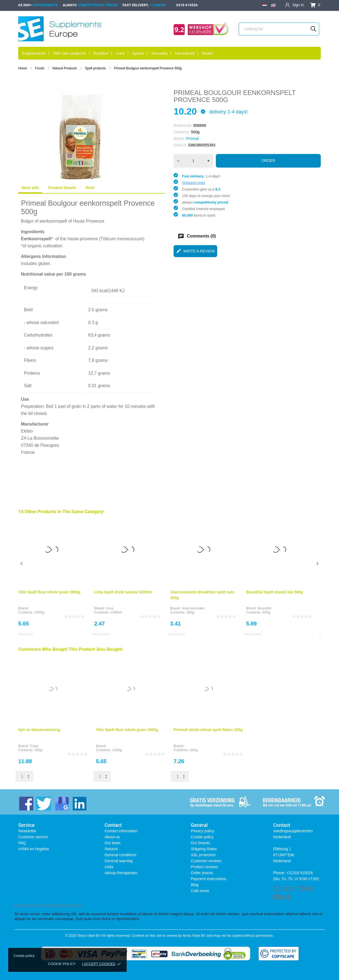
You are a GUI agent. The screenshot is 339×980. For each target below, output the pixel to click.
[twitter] (43, 803)
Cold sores (200, 891)
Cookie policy (62, 964)
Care (120, 53)
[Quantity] (193, 161)
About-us (112, 837)
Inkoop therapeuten (121, 873)
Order (268, 161)
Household (185, 53)
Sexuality (160, 53)
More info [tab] (30, 188)
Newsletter (27, 831)
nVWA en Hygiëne (34, 849)
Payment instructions (208, 879)
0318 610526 (187, 5)
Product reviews (204, 867)
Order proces (202, 873)
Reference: (183, 125)
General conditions (121, 855)
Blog (195, 885)
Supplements (34, 53)
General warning (119, 861)
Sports (138, 53)
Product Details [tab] (62, 188)
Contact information (121, 831)
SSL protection (203, 855)
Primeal (192, 138)
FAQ (22, 843)
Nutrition (101, 53)
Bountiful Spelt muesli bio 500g (274, 592)
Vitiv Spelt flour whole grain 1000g (49, 592)
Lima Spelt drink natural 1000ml (123, 592)
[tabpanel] (92, 137)
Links (109, 867)
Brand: (179, 138)
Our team (113, 843)
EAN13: (180, 145)
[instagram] (61, 803)
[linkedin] (79, 803)
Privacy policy (202, 831)
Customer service (33, 837)
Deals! (208, 53)
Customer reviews (206, 861)
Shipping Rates (204, 849)
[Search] (314, 29)
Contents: (182, 132)
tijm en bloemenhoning (39, 730)
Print (90, 188)
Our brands (200, 843)
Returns (111, 849)
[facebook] (26, 803)
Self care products (69, 53)
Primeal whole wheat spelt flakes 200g (208, 730)
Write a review (196, 251)
